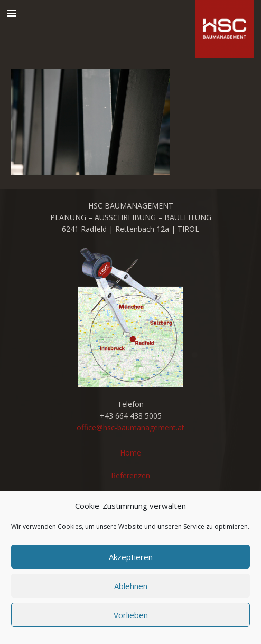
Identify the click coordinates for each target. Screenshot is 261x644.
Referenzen (130, 475)
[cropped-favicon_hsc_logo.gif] (225, 29)
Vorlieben (131, 615)
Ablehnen (131, 586)
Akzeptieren (131, 557)
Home (130, 453)
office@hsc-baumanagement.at (130, 427)
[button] (12, 13)
